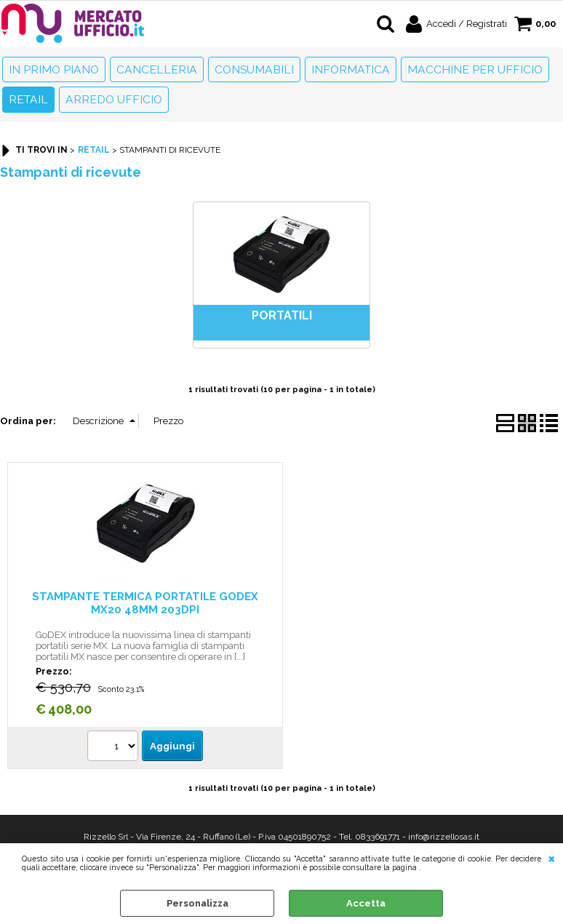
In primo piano (54, 69)
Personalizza (197, 903)
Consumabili (254, 69)
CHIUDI (552, 858)
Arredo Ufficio (114, 99)
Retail (28, 99)
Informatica (351, 69)
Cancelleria (157, 69)
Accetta (366, 903)
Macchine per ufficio (475, 69)
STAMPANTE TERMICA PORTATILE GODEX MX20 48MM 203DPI (145, 603)
